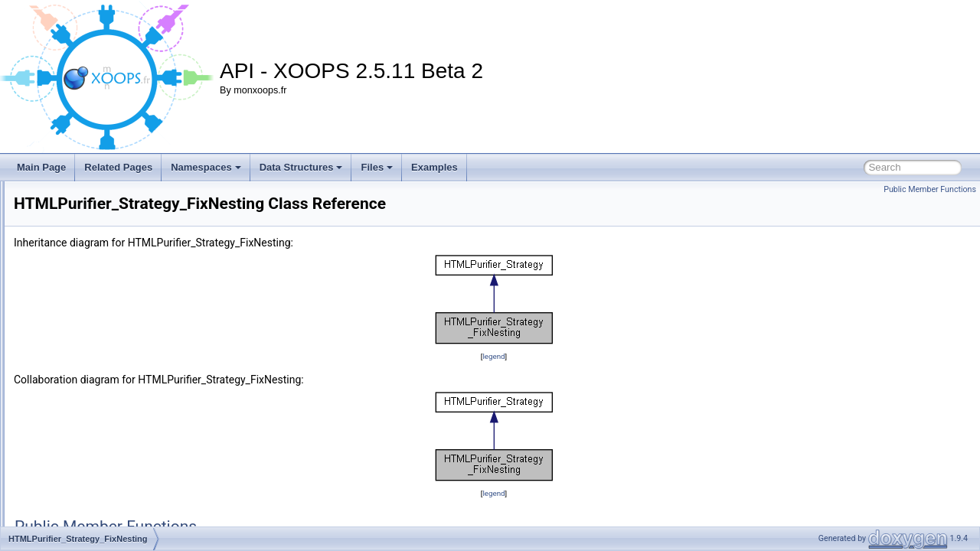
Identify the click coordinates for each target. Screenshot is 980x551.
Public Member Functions (930, 189)
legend (589, 356)
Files (377, 167)
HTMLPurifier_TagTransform (108, 462)
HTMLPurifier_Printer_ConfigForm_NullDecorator (151, 210)
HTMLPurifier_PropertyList (105, 260)
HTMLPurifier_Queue (94, 294)
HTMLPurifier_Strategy (97, 311)
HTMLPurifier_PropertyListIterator (119, 277)
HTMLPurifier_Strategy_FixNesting (121, 361)
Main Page (41, 167)
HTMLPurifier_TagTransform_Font (120, 479)
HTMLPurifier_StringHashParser (116, 445)
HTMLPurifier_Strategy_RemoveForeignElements (152, 395)
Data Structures (301, 167)
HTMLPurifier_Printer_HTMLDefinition (128, 243)
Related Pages (118, 167)
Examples (434, 167)
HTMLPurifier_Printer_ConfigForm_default (137, 193)
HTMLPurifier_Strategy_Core (110, 344)
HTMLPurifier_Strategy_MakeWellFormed (136, 378)
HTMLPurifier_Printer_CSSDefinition (125, 227)
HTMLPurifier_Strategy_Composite (122, 328)
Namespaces (206, 167)
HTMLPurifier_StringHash (103, 429)
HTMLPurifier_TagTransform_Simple (125, 496)
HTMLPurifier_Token (92, 513)
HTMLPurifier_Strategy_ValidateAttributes (136, 412)
